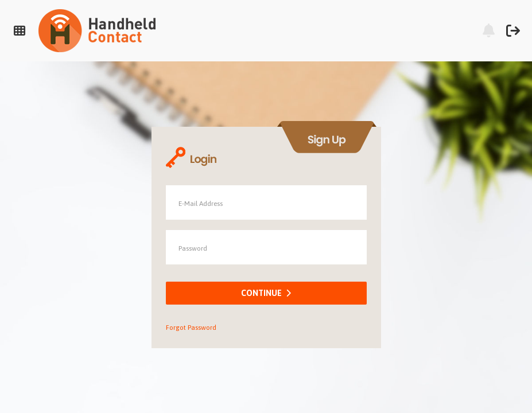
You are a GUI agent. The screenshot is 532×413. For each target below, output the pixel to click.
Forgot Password (191, 328)
